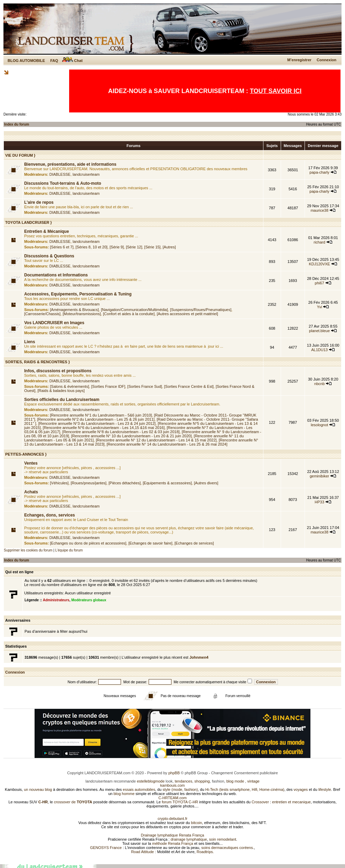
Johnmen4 (199, 657)
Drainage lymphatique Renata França (173, 835)
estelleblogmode (151, 781)
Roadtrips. (205, 852)
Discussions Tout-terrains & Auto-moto (63, 183)
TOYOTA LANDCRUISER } (29, 222)
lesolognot (319, 425)
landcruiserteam (86, 174)
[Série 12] (134, 247)
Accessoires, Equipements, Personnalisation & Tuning (78, 294)
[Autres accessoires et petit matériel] (187, 314)
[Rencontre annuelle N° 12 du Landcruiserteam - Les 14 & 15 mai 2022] (156, 440)
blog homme (124, 794)
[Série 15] (152, 247)
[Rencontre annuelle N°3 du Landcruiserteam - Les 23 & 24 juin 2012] (97, 423)
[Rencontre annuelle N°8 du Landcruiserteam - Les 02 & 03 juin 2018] (121, 432)
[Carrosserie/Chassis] (42, 314)
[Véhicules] (59, 483)
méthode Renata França (173, 843)
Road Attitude (142, 852)
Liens (30, 342)
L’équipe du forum (69, 550)
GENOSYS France (106, 848)
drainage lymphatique (189, 839)
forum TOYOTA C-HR (180, 802)
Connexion (327, 60)
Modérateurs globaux (89, 600)
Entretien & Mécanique (46, 231)
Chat (72, 61)
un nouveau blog (38, 789)
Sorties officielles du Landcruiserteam (62, 400)
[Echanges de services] (194, 543)
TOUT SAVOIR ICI (276, 91)
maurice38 (319, 210)
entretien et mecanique (291, 802)
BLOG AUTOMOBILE (26, 61)
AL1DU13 (319, 350)
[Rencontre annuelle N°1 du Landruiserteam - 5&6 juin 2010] (101, 415)
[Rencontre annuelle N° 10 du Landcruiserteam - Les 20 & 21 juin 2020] (132, 436)
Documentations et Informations (56, 275)
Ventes (31, 463)
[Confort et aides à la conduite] (129, 314)
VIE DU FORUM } (20, 155)
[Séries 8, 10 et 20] (92, 247)
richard (319, 242)
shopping (202, 781)
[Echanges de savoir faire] (150, 543)
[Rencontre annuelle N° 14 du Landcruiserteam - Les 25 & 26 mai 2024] (167, 444)
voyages (301, 789)
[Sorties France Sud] (144, 386)
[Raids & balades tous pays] (61, 391)
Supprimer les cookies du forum (28, 550)
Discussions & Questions (49, 256)
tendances (183, 781)
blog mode (235, 781)
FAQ (54, 61)
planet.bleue (319, 331)
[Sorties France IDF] (108, 386)
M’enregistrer (299, 60)
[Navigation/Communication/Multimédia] (134, 310)
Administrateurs (56, 600)
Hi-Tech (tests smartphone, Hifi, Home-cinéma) (245, 789)
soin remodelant (223, 839)
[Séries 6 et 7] (62, 247)
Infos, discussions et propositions (58, 371)
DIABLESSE (60, 174)
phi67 (320, 283)
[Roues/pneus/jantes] (89, 483)
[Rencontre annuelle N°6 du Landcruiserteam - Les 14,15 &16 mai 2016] (104, 428)
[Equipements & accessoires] (167, 483)
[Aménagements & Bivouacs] (74, 310)
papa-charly (319, 172)
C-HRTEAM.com (172, 798)
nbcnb (319, 384)
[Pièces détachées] (125, 483)
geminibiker (319, 476)
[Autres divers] (206, 483)
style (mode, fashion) (180, 789)
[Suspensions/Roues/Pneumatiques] (201, 310)
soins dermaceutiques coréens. (227, 848)
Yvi (320, 307)
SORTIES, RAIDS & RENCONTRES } (38, 362)
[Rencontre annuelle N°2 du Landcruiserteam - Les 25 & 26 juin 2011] (96, 419)
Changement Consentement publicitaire (245, 773)
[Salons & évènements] (70, 386)
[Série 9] (117, 247)
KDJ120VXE (320, 264)
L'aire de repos (39, 202)
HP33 (319, 502)
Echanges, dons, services (50, 515)
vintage (253, 781)
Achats (31, 492)
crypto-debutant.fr (172, 819)
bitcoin (197, 823)
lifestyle (325, 789)
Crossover (260, 802)
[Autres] (169, 247)
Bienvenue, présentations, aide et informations (70, 164)
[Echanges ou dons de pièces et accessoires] (88, 543)
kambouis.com (173, 785)
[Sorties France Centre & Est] (189, 386)
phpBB (174, 773)
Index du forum (17, 124)
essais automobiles (139, 789)
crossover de (73, 802)
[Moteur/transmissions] (82, 314)
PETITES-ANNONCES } (26, 454)
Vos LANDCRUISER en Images (54, 323)
